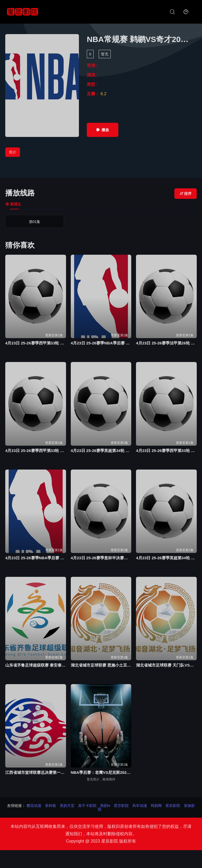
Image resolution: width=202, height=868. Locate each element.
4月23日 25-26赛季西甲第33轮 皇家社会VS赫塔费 (36, 451)
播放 (103, 130)
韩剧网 (156, 806)
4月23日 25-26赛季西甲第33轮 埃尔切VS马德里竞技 (166, 451)
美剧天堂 (67, 806)
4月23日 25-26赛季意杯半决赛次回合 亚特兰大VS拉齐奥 (101, 558)
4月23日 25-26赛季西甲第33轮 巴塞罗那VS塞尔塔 (36, 343)
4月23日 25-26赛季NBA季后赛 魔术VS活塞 (36, 558)
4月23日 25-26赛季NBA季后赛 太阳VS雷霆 (101, 343)
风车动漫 (140, 806)
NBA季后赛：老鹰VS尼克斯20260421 (101, 772)
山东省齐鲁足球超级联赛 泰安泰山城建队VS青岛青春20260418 (36, 665)
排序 (186, 194)
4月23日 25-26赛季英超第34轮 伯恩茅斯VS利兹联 (166, 558)
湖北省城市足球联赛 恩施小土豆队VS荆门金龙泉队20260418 (101, 665)
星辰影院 (173, 806)
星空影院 (121, 806)
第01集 (28, 222)
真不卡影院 (87, 806)
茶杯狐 (50, 806)
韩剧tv (105, 806)
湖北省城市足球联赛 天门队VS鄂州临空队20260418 (166, 665)
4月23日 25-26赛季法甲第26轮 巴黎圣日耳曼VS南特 (166, 343)
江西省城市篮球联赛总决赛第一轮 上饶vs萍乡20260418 (36, 772)
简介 (13, 152)
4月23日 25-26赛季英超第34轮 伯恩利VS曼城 (101, 451)
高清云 (13, 204)
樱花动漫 (34, 806)
